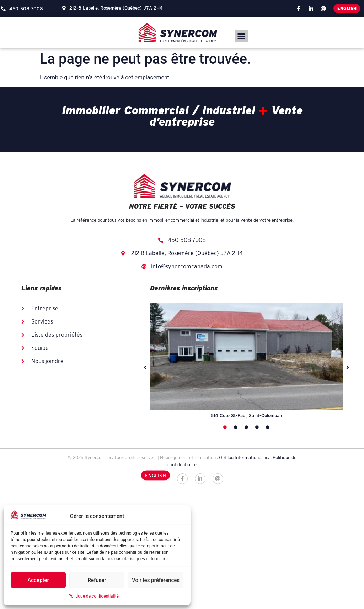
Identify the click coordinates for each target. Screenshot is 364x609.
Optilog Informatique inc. (244, 458)
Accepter (38, 580)
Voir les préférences (156, 580)
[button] (241, 36)
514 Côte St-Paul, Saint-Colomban (246, 416)
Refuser (97, 580)
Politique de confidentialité (93, 596)
